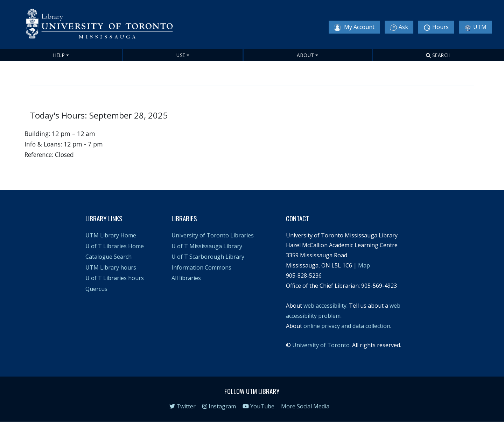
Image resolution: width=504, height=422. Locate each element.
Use (181, 55)
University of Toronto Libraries (213, 235)
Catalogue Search (108, 257)
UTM (475, 27)
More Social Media (305, 406)
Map (364, 265)
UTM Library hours (111, 267)
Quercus (96, 289)
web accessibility (325, 306)
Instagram (219, 406)
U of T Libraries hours (115, 278)
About (306, 55)
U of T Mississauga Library (207, 246)
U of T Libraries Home (115, 246)
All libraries (186, 278)
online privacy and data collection (347, 326)
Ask (399, 27)
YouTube (258, 406)
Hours (436, 27)
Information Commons (201, 267)
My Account (354, 27)
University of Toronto (321, 345)
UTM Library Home (111, 235)
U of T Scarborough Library (208, 257)
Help (59, 55)
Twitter (183, 406)
